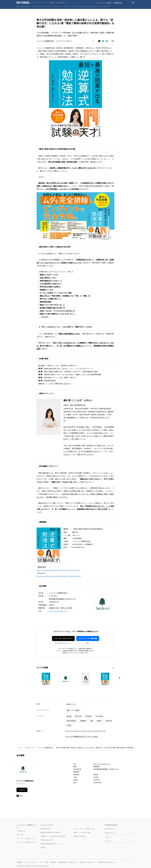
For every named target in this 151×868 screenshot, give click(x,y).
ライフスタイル (81, 7)
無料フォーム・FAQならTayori (82, 832)
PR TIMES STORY (45, 829)
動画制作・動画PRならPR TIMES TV (51, 832)
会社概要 (19, 862)
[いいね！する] (93, 41)
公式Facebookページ (111, 829)
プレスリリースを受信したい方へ (26, 838)
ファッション (70, 7)
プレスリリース (30, 748)
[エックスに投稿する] (99, 41)
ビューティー (59, 7)
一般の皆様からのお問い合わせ (106, 862)
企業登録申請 (118, 3)
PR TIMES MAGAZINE (47, 840)
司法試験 (88, 716)
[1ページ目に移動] (113, 668)
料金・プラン (21, 835)
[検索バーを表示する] (133, 3)
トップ (20, 748)
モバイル (35, 7)
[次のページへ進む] (119, 678)
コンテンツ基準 (44, 862)
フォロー (22, 790)
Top (18, 7)
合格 (92, 721)
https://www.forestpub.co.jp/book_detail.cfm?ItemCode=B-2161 (58, 570)
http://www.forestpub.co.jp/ (102, 764)
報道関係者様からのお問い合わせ (68, 862)
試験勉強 (83, 721)
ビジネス (92, 7)
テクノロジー (25, 7)
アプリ (42, 7)
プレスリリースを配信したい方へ (26, 842)
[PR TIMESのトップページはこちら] (41, 3)
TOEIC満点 (99, 716)
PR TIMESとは (21, 831)
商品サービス (71, 704)
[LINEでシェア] (107, 41)
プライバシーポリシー (31, 862)
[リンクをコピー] (113, 41)
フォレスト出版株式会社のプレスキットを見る (82, 737)
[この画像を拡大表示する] (46, 679)
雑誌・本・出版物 (73, 710)
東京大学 (78, 716)
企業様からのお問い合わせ (87, 862)
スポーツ (106, 7)
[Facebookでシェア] (103, 41)
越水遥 (69, 716)
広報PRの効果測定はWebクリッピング (51, 844)
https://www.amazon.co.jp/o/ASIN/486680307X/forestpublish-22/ (59, 576)
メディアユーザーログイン (63, 638)
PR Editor (43, 848)
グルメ (99, 7)
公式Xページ (108, 837)
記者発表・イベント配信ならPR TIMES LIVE (53, 836)
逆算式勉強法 (71, 721)
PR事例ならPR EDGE (79, 836)
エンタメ (49, 7)
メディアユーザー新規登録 (88, 638)
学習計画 (109, 721)
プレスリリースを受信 (104, 3)
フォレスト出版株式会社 (45, 748)
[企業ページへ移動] (23, 770)
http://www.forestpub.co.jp (58, 611)
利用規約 (53, 862)
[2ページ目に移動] (114, 668)
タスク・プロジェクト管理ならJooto (84, 829)
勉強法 (99, 721)
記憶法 (69, 725)
